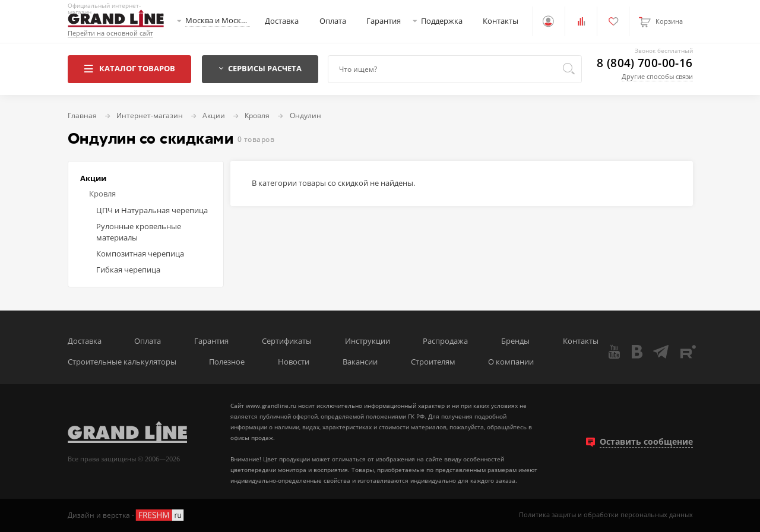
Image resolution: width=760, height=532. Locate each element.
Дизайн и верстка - (126, 515)
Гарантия (384, 21)
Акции (93, 178)
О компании (511, 362)
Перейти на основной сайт (110, 34)
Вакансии (360, 362)
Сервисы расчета (260, 69)
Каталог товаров (129, 69)
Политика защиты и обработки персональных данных (606, 515)
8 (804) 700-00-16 (645, 63)
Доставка (282, 21)
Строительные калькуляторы (122, 362)
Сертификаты (287, 341)
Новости (294, 362)
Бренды (515, 341)
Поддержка (442, 21)
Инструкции (368, 341)
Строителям (433, 362)
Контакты (501, 21)
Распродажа (445, 341)
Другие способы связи (657, 76)
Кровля (102, 194)
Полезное (227, 362)
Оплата (333, 21)
